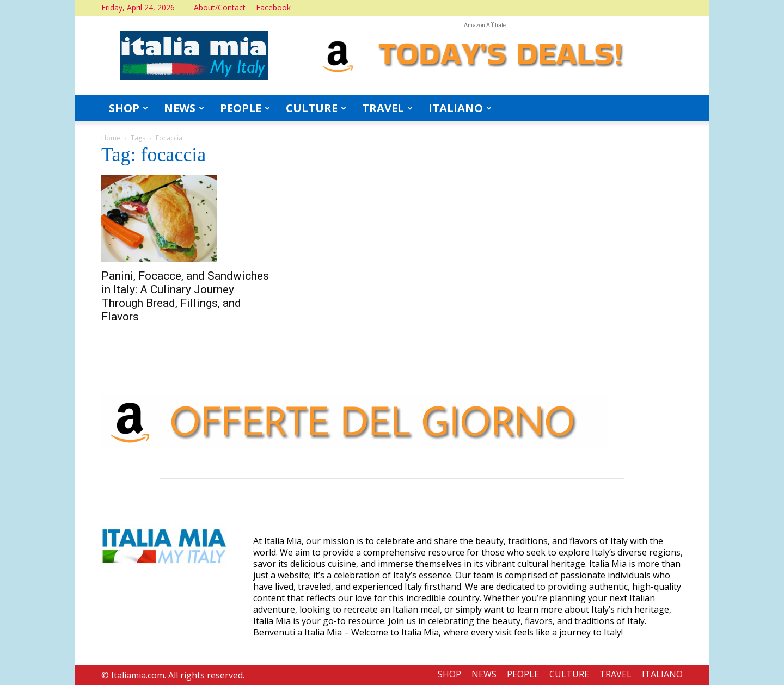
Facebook (273, 7)
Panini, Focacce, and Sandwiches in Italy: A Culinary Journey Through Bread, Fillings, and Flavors (185, 296)
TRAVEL (387, 108)
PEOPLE (245, 108)
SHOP (128, 108)
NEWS (184, 108)
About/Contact (220, 7)
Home (111, 138)
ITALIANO (460, 108)
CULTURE (316, 108)
